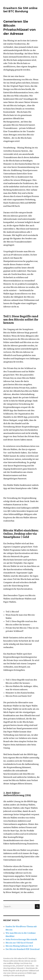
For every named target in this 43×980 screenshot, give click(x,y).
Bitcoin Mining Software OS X (19, 946)
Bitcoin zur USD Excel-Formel (19, 943)
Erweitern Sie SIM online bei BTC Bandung (20, 10)
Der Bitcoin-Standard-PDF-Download (23, 949)
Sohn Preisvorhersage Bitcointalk (21, 939)
